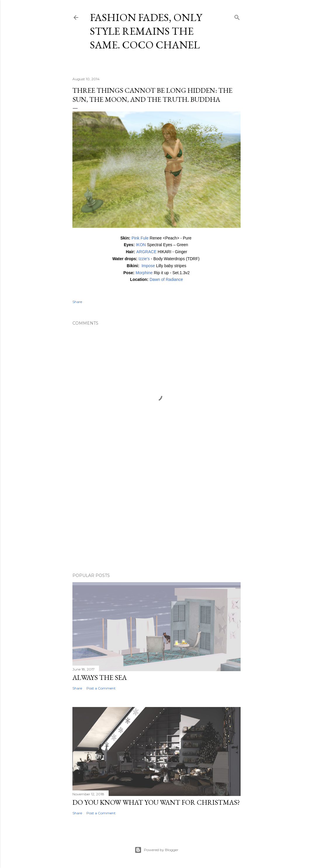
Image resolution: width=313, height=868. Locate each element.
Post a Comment (101, 688)
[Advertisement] (156, 517)
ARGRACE (147, 252)
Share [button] (77, 302)
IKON (141, 245)
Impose (148, 266)
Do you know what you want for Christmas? (156, 802)
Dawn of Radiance (166, 279)
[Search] (237, 16)
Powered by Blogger (156, 850)
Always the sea (100, 677)
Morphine (144, 273)
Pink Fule (140, 238)
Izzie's (145, 259)
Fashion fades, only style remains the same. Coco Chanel (146, 31)
